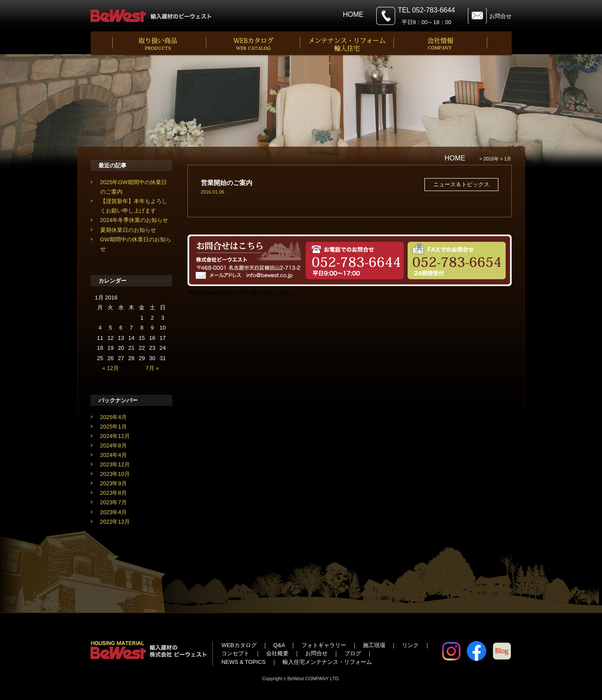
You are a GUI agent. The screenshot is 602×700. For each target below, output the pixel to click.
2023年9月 (114, 483)
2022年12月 (115, 522)
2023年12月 (115, 464)
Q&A (279, 645)
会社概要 (277, 653)
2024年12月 (115, 436)
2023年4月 (114, 512)
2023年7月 (114, 502)
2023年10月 (115, 474)
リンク (410, 645)
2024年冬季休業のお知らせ (134, 220)
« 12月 (111, 368)
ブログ (353, 653)
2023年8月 (114, 493)
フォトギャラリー (324, 645)
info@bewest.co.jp (210, 292)
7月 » (152, 368)
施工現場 (374, 645)
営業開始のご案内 (227, 183)
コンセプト (235, 653)
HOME (353, 14)
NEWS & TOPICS (244, 662)
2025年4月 (114, 417)
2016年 (491, 159)
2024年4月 (114, 455)
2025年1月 (114, 427)
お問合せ (501, 16)
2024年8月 (114, 446)
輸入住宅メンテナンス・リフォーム (327, 662)
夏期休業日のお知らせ (128, 230)
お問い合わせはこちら (263, 292)
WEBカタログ (239, 645)
